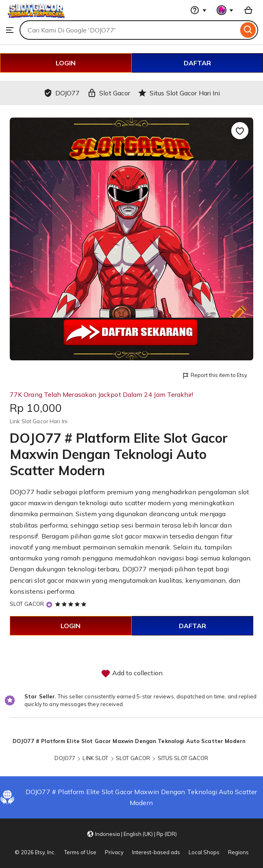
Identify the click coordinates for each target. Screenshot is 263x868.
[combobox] (129, 30)
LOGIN (66, 63)
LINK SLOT (95, 758)
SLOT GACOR (27, 604)
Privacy (114, 852)
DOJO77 (22, 492)
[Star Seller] (49, 604)
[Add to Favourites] (240, 131)
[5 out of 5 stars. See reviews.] (72, 604)
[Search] (248, 30)
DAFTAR (197, 63)
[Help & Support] (198, 10)
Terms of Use (80, 852)
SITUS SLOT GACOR (183, 758)
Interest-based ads (156, 852)
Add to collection (132, 674)
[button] (132, 834)
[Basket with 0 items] (248, 10)
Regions (238, 852)
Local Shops (204, 852)
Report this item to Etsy (214, 376)
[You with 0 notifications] (225, 10)
